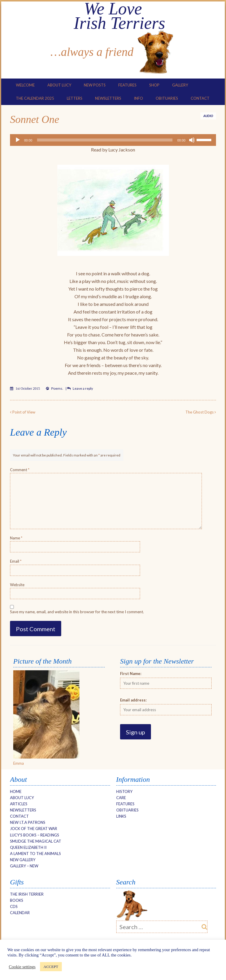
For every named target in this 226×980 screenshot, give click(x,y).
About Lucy (59, 85)
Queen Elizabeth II (28, 847)
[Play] (18, 140)
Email (16, 561)
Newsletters (108, 98)
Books (17, 900)
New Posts (95, 85)
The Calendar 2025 (35, 98)
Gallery (180, 85)
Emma (19, 763)
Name (16, 538)
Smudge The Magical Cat (36, 841)
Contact (200, 98)
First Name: (131, 673)
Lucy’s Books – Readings (35, 834)
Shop (154, 85)
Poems (57, 388)
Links (121, 816)
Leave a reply (83, 388)
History (124, 791)
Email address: (133, 699)
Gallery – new (24, 866)
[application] (113, 140)
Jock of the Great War (34, 828)
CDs (14, 906)
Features (127, 85)
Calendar (20, 912)
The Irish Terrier (27, 894)
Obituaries (167, 98)
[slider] (105, 140)
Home (16, 791)
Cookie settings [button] (22, 967)
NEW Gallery (23, 859)
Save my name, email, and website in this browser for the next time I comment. (77, 611)
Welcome (25, 85)
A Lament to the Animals (35, 853)
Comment (20, 469)
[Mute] (192, 140)
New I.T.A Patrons (28, 822)
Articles (19, 804)
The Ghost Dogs (201, 412)
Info (138, 98)
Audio (208, 115)
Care (121, 797)
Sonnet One (35, 119)
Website (17, 584)
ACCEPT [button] (51, 967)
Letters (75, 98)
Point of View (23, 412)
